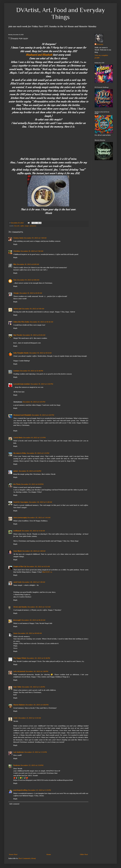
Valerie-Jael (17, 309)
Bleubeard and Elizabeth (39, 55)
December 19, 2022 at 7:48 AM (35, 238)
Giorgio (16, 293)
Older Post (84, 854)
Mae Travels (18, 335)
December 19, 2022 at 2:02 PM (42, 384)
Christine (17, 251)
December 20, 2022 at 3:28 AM (40, 502)
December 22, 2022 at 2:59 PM (32, 765)
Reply (15, 244)
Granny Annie (18, 238)
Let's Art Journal (19, 671)
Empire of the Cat (20, 567)
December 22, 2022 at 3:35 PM (39, 790)
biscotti (17, 226)
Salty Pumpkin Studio (21, 353)
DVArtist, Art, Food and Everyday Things (61, 13)
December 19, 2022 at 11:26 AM (34, 335)
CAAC (16, 718)
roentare (16, 371)
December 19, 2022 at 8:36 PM (30, 471)
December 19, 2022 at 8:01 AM (28, 264)
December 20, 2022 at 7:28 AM (34, 582)
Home (49, 854)
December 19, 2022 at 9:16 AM (33, 309)
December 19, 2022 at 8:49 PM (32, 484)
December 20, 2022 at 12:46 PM (38, 658)
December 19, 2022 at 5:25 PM (34, 438)
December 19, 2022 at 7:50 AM (32, 251)
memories (33, 226)
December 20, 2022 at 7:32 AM (39, 607)
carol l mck (17, 582)
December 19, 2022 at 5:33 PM (38, 453)
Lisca (15, 633)
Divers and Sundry (20, 607)
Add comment (14, 804)
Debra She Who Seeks (21, 322)
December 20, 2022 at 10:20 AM (33, 620)
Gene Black (18, 551)
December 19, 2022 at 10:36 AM (41, 322)
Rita (15, 264)
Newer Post (13, 854)
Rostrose (17, 765)
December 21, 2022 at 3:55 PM (36, 752)
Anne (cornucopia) (20, 518)
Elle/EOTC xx (47, 572)
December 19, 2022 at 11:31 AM (40, 353)
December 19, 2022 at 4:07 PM (43, 415)
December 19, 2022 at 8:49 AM (31, 293)
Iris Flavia (17, 484)
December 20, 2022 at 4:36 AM (33, 531)
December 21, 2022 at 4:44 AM (30, 718)
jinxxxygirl (17, 620)
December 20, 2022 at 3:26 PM (33, 687)
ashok (16, 471)
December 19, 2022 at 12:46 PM (32, 371)
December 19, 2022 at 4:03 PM (34, 402)
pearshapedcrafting (20, 790)
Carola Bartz (18, 438)
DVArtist (100, 44)
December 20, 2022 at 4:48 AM (34, 551)
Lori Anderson (19, 752)
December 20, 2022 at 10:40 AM (30, 633)
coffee (22, 226)
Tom (15, 280)
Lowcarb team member (22, 384)
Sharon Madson (19, 705)
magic (27, 226)
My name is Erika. (20, 453)
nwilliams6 (17, 531)
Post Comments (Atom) (27, 858)
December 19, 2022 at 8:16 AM (28, 280)
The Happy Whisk (20, 658)
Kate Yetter (17, 687)
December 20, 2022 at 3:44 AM (39, 518)
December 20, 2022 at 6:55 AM (38, 567)
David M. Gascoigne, (21, 502)
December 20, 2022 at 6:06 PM (37, 705)
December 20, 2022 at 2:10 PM (37, 671)
